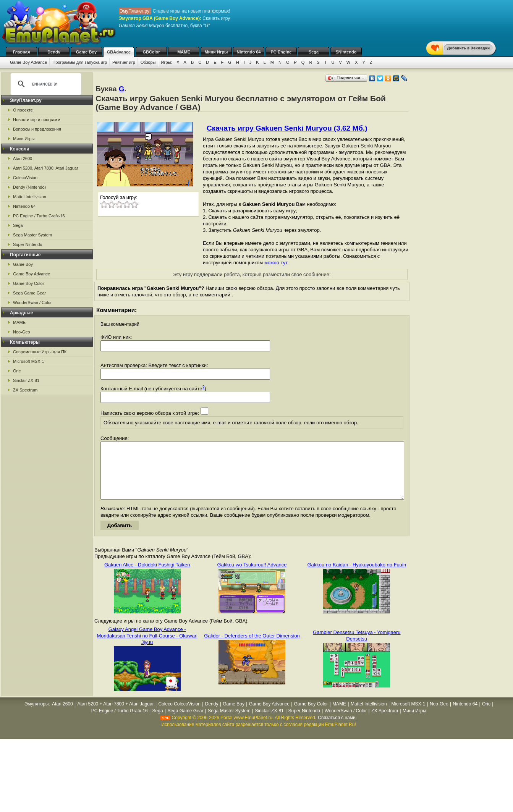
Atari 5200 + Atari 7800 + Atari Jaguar (116, 715)
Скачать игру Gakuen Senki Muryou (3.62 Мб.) (287, 128)
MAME (184, 52)
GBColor (151, 52)
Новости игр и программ (37, 120)
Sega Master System (32, 235)
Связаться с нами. (337, 729)
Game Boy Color (28, 283)
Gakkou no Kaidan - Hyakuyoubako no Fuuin (357, 576)
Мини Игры (216, 52)
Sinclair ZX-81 (26, 380)
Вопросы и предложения (37, 129)
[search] (45, 84)
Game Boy (86, 52)
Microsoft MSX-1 (28, 361)
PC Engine (281, 52)
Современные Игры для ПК (40, 352)
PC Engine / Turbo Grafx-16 (39, 216)
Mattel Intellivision (30, 197)
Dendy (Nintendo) (29, 187)
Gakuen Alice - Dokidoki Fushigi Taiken (147, 576)
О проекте (23, 110)
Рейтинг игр (124, 62)
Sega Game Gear (29, 293)
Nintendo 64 (249, 52)
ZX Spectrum (25, 390)
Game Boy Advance (28, 62)
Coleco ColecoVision (179, 715)
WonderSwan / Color (32, 302)
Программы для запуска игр (80, 62)
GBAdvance (119, 52)
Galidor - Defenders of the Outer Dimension (252, 647)
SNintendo (346, 52)
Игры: (166, 62)
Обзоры (148, 62)
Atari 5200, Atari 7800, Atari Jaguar (46, 168)
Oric (17, 371)
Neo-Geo (22, 332)
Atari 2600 (23, 159)
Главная (22, 52)
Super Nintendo (28, 244)
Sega (314, 52)
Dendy (54, 52)
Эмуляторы (36, 715)
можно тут (276, 263)
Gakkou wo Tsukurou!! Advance (252, 576)
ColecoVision (25, 178)
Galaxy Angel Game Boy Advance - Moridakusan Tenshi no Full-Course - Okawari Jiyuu (147, 647)
